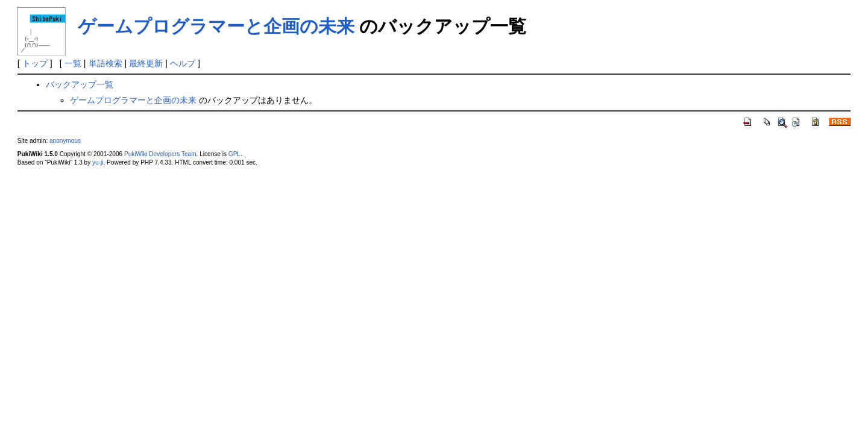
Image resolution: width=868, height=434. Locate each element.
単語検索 (105, 63)
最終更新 (146, 63)
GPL (234, 154)
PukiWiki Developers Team (160, 154)
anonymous (65, 141)
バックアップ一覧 (80, 84)
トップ (35, 63)
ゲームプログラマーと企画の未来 (216, 26)
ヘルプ (183, 63)
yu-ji (98, 162)
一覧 (73, 63)
